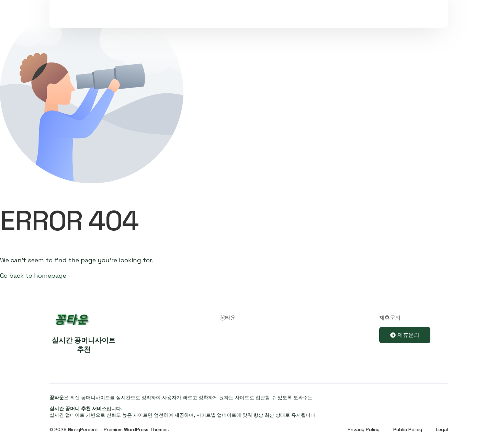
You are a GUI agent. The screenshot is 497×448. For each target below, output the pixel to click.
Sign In (373, 22)
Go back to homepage (33, 275)
